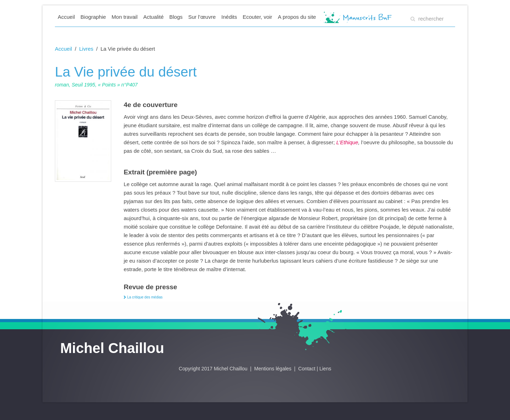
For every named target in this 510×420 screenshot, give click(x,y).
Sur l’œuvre (202, 17)
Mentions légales (274, 369)
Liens (325, 369)
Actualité (153, 17)
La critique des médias (143, 297)
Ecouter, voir (257, 17)
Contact (307, 369)
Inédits (229, 17)
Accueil (66, 17)
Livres (86, 49)
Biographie (93, 17)
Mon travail (124, 17)
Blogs (176, 17)
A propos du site (297, 17)
